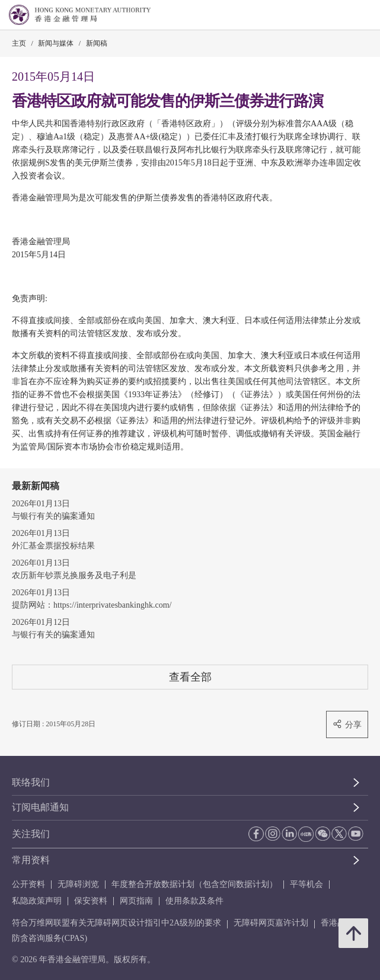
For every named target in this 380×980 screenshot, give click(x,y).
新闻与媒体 (56, 43)
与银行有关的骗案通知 (53, 516)
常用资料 (31, 860)
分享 (347, 724)
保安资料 (91, 901)
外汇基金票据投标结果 (53, 546)
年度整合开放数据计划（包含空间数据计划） (194, 884)
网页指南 (136, 901)
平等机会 (306, 884)
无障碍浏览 (78, 884)
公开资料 (28, 884)
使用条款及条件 (194, 901)
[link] (341, 15)
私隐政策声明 (37, 901)
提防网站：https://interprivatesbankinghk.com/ (92, 605)
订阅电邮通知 (40, 807)
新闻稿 (97, 43)
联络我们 (31, 782)
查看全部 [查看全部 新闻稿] (190, 677)
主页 (19, 43)
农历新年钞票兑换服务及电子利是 (74, 575)
